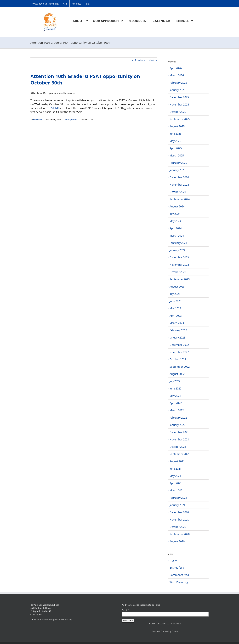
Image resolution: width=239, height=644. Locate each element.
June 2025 (175, 134)
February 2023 (178, 330)
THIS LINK (53, 108)
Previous (140, 60)
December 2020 (179, 512)
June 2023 (175, 301)
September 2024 (180, 199)
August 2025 (177, 126)
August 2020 (177, 541)
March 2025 (177, 155)
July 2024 (175, 214)
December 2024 (179, 177)
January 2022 (177, 425)
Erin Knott (38, 119)
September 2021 (180, 454)
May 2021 (175, 476)
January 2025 (177, 170)
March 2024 (177, 236)
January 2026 (177, 90)
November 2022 (179, 352)
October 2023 (178, 272)
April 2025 (176, 148)
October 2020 (178, 527)
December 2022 (179, 345)
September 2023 (180, 279)
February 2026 (178, 83)
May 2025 (175, 141)
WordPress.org (179, 582)
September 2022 (180, 367)
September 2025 (180, 119)
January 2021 (177, 505)
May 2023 (175, 308)
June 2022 (175, 389)
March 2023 (177, 323)
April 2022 (176, 403)
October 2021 (178, 447)
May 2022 (175, 396)
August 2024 (177, 206)
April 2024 (176, 228)
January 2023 (177, 338)
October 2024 (178, 192)
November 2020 (179, 520)
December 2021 (179, 432)
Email (125, 610)
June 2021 (175, 469)
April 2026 (176, 68)
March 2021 (177, 490)
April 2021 (176, 483)
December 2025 (179, 97)
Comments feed (179, 575)
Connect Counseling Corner (165, 631)
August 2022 (177, 374)
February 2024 (178, 243)
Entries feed (177, 568)
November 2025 (179, 105)
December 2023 (179, 257)
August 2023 (177, 287)
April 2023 (176, 316)
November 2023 (179, 265)
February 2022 (178, 418)
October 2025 (178, 112)
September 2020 (180, 534)
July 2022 (175, 381)
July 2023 (175, 294)
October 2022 (178, 359)
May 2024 (175, 221)
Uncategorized (70, 119)
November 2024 (179, 185)
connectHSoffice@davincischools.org (54, 620)
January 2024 (177, 250)
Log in (173, 560)
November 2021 (179, 439)
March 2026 (177, 75)
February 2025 (178, 163)
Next (151, 60)
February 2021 (178, 498)
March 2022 (177, 410)
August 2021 (177, 461)
